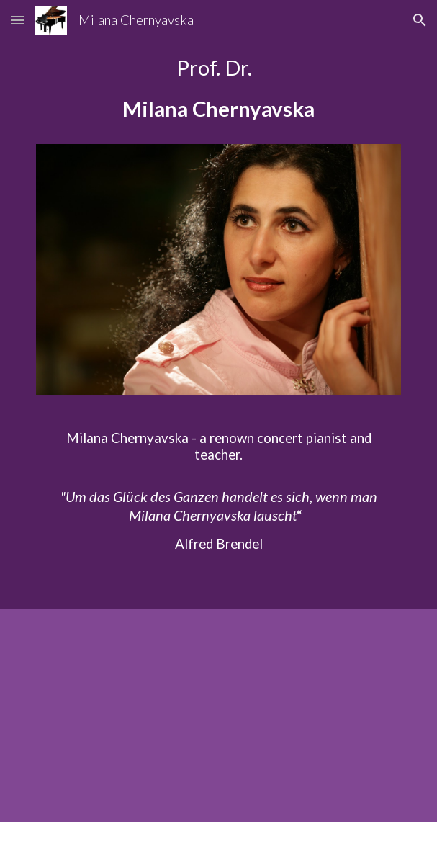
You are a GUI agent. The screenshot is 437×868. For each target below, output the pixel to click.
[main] (218, 95)
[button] (17, 20)
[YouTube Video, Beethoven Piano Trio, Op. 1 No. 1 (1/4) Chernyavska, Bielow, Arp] (218, 715)
